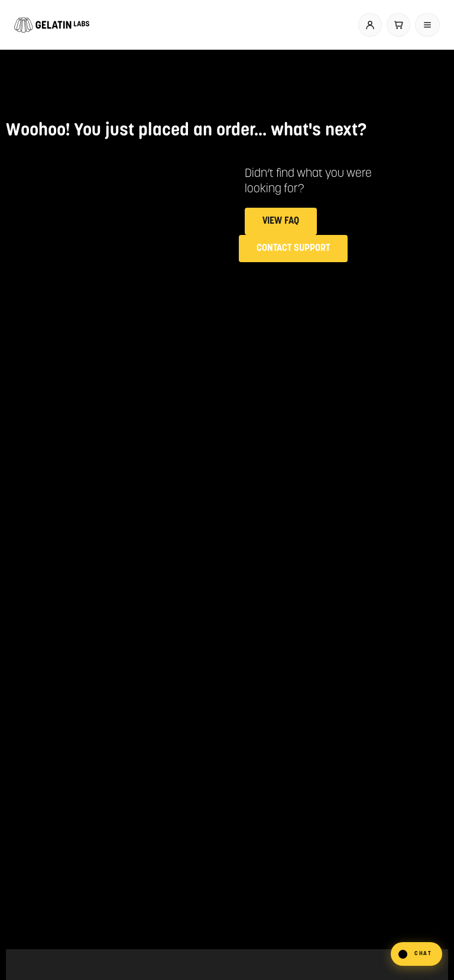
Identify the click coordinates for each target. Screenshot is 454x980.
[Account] (370, 25)
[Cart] (398, 25)
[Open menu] (427, 25)
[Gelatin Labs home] (52, 25)
